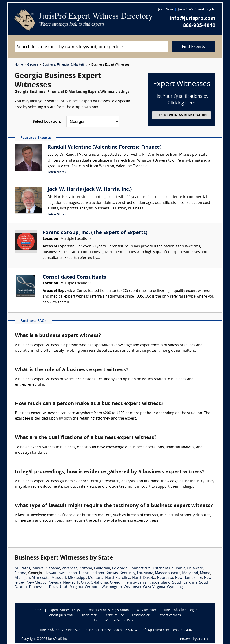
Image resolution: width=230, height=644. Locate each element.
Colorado (120, 568)
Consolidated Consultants (74, 277)
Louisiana (145, 573)
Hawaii (50, 573)
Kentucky (127, 573)
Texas (53, 587)
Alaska (38, 568)
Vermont (92, 587)
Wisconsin (132, 587)
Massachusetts (168, 573)
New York (71, 583)
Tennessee (38, 587)
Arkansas (70, 568)
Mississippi (77, 578)
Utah (64, 587)
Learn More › (57, 172)
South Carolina (185, 583)
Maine (205, 573)
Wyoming (175, 587)
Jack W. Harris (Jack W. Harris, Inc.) (90, 190)
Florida (20, 573)
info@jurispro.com (192, 19)
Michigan (22, 578)
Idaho (72, 573)
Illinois (84, 573)
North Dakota (144, 578)
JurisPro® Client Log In (197, 10)
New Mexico (37, 583)
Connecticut (140, 568)
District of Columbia (168, 568)
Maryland (190, 573)
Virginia (76, 587)
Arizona (86, 568)
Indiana (98, 573)
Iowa (62, 573)
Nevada (55, 583)
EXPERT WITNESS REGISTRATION (182, 115)
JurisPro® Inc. (58, 639)
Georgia (33, 64)
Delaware (195, 568)
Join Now (166, 10)
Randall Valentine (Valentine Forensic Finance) (105, 147)
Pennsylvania (136, 583)
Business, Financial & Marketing (65, 64)
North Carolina (118, 578)
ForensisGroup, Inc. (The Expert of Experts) (95, 233)
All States (22, 568)
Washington (112, 587)
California (102, 568)
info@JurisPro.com (155, 630)
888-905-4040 (199, 26)
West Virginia (154, 587)
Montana (96, 578)
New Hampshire (189, 578)
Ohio (85, 583)
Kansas (112, 573)
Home (19, 64)
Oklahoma (99, 583)
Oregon (116, 583)
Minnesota (41, 578)
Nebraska (165, 578)
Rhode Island (159, 583)
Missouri (59, 578)
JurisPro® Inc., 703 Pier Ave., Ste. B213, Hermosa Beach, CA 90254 (89, 630)
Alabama (53, 568)
